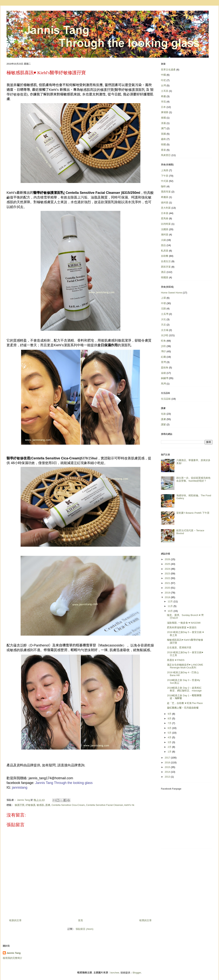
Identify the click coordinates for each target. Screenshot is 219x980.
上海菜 (165, 170)
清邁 (163, 123)
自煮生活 (166, 261)
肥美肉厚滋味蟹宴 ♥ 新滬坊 (182, 627)
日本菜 (165, 213)
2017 (168, 758)
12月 (171, 601)
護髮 (163, 424)
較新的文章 (15, 920)
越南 (163, 139)
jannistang (20, 787)
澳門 (163, 128)
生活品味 (166, 399)
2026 (168, 559)
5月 (170, 733)
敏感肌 (40, 805)
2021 (168, 583)
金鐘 (163, 373)
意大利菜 (166, 208)
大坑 (163, 319)
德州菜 (165, 203)
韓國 (163, 144)
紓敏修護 (31, 805)
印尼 (163, 80)
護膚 (48, 805)
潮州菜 (165, 235)
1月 (170, 752)
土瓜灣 (165, 314)
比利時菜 (166, 224)
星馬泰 (165, 218)
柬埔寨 (165, 112)
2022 (168, 578)
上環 (163, 298)
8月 (170, 718)
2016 (168, 762)
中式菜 (165, 181)
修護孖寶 (19, 805)
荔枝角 (165, 368)
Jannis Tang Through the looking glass (64, 783)
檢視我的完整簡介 (13, 958)
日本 (163, 107)
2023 (168, 574)
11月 (171, 606)
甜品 (163, 245)
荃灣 (163, 362)
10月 (171, 611)
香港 (163, 150)
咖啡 (163, 186)
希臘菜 (165, 197)
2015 (168, 767)
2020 (168, 588)
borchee (115, 973)
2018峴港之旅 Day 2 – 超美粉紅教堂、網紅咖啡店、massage (184, 689)
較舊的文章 (146, 920)
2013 (168, 777)
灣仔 (163, 351)
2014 (168, 772)
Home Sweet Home (172, 293)
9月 (170, 714)
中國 (163, 75)
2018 (168, 597)
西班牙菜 (166, 267)
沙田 (163, 346)
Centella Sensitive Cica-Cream (68, 805)
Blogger (137, 973)
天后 (163, 325)
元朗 (163, 309)
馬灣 (163, 384)
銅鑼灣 (165, 378)
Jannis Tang (14, 953)
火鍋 (163, 240)
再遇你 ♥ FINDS (176, 660)
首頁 (80, 920)
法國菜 (165, 229)
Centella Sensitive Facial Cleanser (105, 805)
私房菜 (165, 251)
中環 (163, 303)
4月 (170, 737)
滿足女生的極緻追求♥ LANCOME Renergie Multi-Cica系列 (185, 666)
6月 (170, 728)
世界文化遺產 (168, 70)
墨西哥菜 (166, 192)
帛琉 (163, 102)
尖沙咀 (165, 335)
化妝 (163, 414)
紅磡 (163, 357)
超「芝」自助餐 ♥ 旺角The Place (185, 703)
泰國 (163, 118)
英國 (163, 134)
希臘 (163, 96)
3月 (170, 742)
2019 (168, 593)
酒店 (163, 272)
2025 (168, 564)
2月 (170, 747)
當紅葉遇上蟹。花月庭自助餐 (183, 708)
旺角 (163, 341)
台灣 (163, 85)
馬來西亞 (166, 155)
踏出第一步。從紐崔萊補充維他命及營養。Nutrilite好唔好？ (193, 479)
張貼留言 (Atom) (85, 929)
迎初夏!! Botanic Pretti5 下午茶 (193, 513)
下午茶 (165, 176)
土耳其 (165, 91)
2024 (168, 569)
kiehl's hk (129, 805)
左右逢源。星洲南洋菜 (179, 647)
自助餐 (165, 256)
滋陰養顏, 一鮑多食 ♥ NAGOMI (184, 623)
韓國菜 (165, 277)
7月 (170, 723)
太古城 (165, 330)
